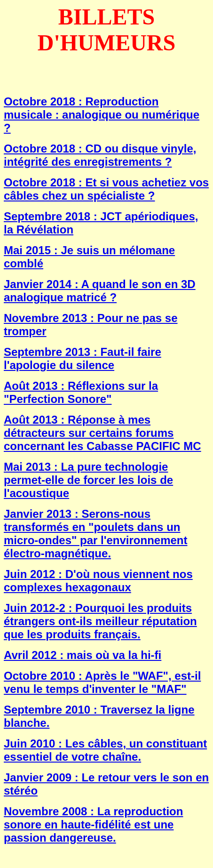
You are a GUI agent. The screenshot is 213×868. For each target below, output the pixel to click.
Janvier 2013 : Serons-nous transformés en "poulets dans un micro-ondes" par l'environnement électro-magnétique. (96, 534)
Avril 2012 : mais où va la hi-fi (83, 655)
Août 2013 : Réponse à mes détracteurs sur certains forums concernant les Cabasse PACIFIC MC (103, 433)
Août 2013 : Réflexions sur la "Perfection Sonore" (81, 392)
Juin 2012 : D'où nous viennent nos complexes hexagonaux (98, 581)
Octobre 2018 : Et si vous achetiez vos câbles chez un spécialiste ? (106, 189)
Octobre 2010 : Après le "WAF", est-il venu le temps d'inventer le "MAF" (102, 682)
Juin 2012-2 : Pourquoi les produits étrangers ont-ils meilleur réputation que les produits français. (100, 621)
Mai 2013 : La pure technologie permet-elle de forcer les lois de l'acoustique (88, 480)
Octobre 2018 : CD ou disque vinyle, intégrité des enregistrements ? (100, 155)
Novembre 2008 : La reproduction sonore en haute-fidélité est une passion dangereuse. (93, 824)
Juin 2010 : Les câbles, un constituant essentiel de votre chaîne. (105, 750)
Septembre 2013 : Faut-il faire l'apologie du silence (83, 358)
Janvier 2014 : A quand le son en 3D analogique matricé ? (100, 291)
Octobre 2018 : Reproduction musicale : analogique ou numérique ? (102, 115)
